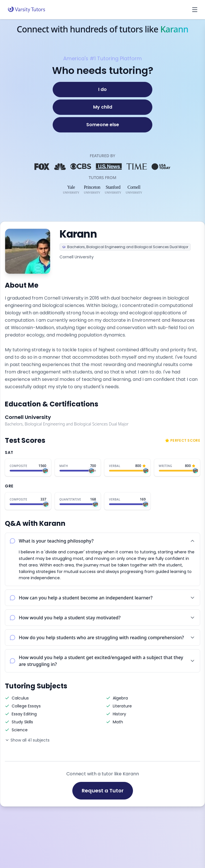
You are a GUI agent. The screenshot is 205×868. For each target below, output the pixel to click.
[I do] (102, 90)
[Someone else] (102, 125)
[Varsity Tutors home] (26, 10)
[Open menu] (195, 10)
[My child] (102, 107)
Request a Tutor (103, 791)
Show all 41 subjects (27, 740)
